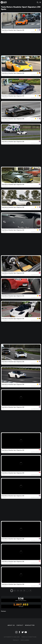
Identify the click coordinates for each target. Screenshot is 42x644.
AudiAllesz (6, 186)
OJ (4, 409)
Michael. (5, 363)
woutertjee (5, 386)
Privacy (16, 640)
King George (6, 75)
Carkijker (5, 320)
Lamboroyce (6, 452)
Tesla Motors (5, 30)
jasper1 (5, 586)
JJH (4, 475)
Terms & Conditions (29, 637)
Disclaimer (25, 640)
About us (11, 625)
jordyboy (5, 540)
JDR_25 (5, 232)
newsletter (30, 625)
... (27, 591)
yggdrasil (5, 32)
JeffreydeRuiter (6, 120)
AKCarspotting (6, 143)
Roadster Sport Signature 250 (16, 30)
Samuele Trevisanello (8, 563)
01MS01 (5, 275)
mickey (5, 497)
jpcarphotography (7, 298)
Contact (20, 625)
